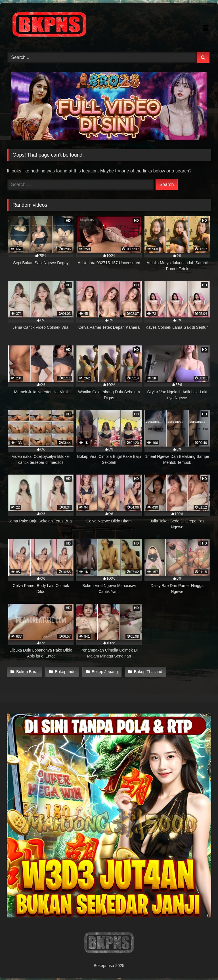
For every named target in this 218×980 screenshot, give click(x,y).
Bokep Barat (27, 671)
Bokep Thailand (146, 671)
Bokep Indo (65, 671)
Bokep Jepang (104, 671)
